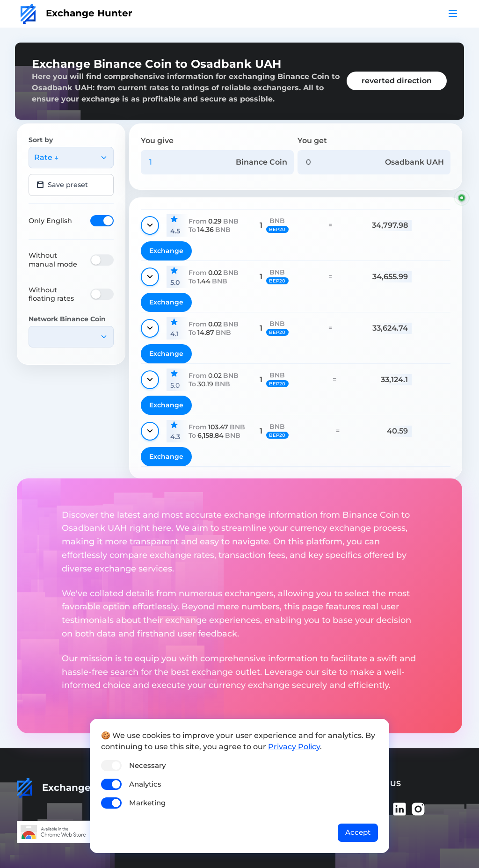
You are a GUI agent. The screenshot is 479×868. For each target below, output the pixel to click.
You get (312, 141)
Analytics (145, 784)
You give (157, 141)
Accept (358, 832)
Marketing (147, 803)
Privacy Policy (294, 747)
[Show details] (150, 225)
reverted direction (397, 81)
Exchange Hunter (76, 13)
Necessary (147, 765)
